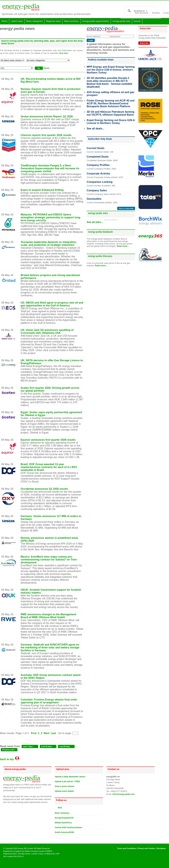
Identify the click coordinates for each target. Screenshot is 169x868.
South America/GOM (64, 832)
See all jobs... (95, 222)
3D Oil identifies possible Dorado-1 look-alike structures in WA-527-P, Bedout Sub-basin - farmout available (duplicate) (109, 82)
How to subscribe (126, 208)
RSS (59, 808)
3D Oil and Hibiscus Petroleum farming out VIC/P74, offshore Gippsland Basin (111, 113)
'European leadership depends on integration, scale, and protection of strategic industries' (49, 243)
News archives (71, 21)
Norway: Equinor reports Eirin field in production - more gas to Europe (51, 90)
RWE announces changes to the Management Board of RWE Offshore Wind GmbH (48, 616)
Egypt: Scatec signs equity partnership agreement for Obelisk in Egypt (51, 414)
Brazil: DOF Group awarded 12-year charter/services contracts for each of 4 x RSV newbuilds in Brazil (49, 467)
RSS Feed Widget (111, 220)
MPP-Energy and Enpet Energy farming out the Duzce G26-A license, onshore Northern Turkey (111, 70)
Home (5, 21)
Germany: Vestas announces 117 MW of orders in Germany (51, 518)
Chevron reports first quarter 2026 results (46, 135)
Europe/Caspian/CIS (64, 818)
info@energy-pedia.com (123, 794)
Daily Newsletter (142, 13)
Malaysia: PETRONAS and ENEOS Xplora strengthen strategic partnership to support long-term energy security (51, 217)
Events (137, 21)
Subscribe (144, 43)
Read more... (123, 246)
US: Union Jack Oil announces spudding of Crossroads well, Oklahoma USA (47, 331)
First (34, 733)
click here (63, 53)
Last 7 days (28, 746)
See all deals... (95, 129)
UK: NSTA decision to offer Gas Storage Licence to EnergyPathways (52, 362)
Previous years (9, 750)
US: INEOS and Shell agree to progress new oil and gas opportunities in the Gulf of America (52, 304)
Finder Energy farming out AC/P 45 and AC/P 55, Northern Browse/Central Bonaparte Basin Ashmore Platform (111, 103)
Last (53, 733)
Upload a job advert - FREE (67, 782)
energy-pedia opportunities (96, 21)
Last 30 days (47, 746)
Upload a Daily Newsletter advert (70, 777)
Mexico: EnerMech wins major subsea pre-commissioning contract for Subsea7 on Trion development (49, 560)
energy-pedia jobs (121, 21)
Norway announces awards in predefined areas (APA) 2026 (49, 539)
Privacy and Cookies (146, 848)
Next (46, 733)
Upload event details (64, 791)
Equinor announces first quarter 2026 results (48, 440)
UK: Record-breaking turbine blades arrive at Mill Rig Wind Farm (51, 80)
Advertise (156, 13)
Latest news (17, 21)
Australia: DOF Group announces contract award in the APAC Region (51, 676)
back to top (10, 759)
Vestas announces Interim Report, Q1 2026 (47, 116)
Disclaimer (161, 848)
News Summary (62, 813)
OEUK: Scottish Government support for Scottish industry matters (51, 591)
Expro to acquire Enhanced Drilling (42, 190)
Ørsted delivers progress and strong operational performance (50, 277)
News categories (35, 21)
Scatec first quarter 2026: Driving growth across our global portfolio (50, 389)
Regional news (53, 21)
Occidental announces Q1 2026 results (44, 489)
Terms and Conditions (127, 848)
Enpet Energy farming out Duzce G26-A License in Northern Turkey (111, 122)
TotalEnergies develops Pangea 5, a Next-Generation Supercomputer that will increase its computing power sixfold (50, 168)
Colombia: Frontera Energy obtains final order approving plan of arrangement (49, 701)
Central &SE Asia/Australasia (68, 827)
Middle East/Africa (63, 823)
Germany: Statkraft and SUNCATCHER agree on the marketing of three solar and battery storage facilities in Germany (50, 648)
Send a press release (65, 786)
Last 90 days (65, 746)
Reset (47, 68)
